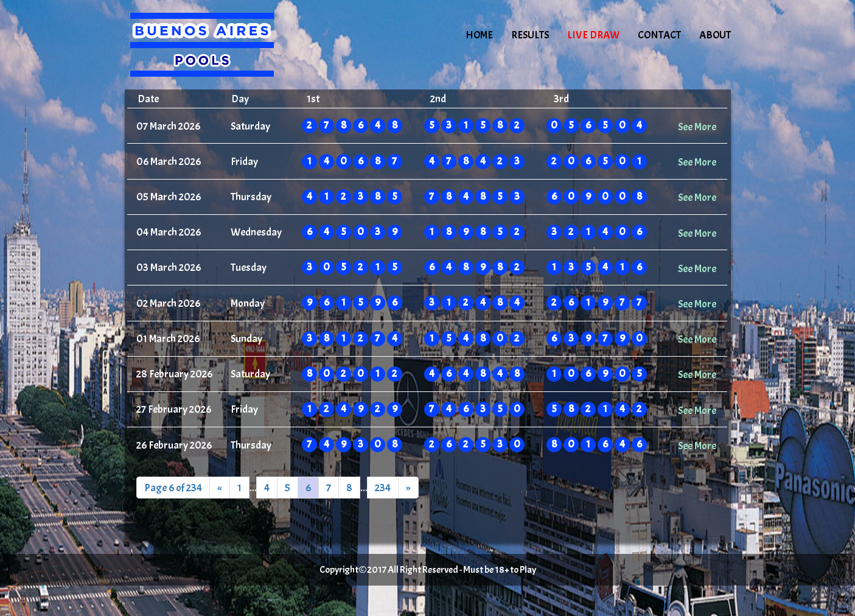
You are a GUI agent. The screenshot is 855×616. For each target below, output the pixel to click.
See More (697, 127)
